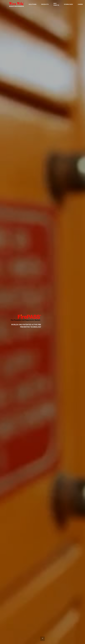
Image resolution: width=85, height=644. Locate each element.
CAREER (80, 4)
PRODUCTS (45, 4)
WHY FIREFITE (56, 4)
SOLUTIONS (32, 4)
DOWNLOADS (68, 4)
